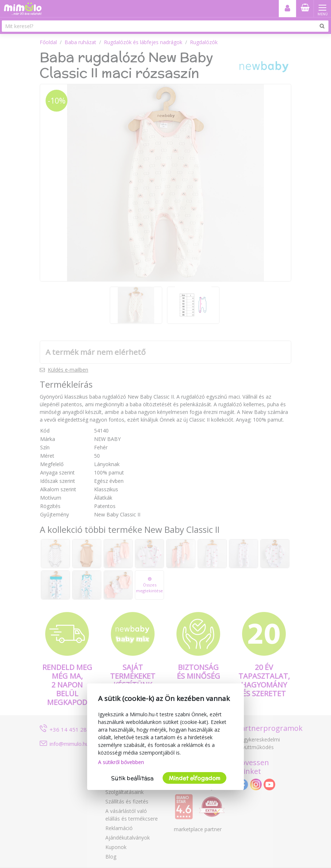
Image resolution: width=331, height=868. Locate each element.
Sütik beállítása (132, 778)
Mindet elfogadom (194, 778)
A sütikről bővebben (121, 762)
